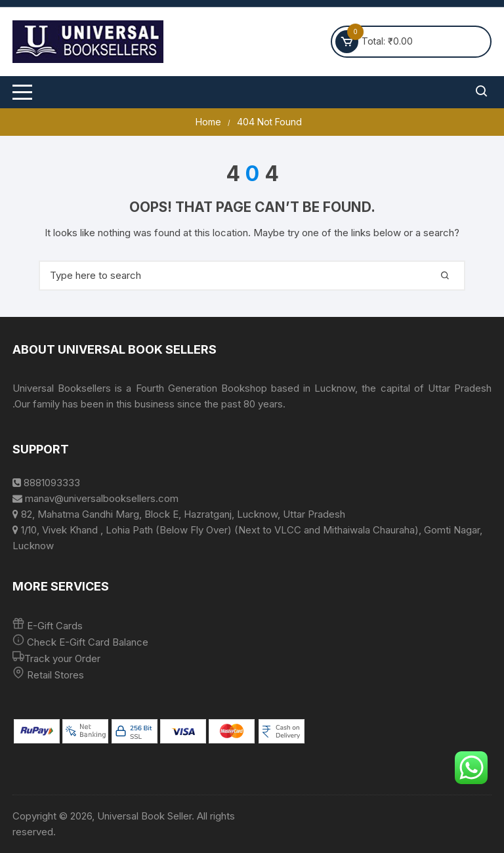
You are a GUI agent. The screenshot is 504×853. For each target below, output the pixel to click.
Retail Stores (55, 675)
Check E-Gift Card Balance (86, 642)
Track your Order (62, 658)
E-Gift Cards (55, 626)
